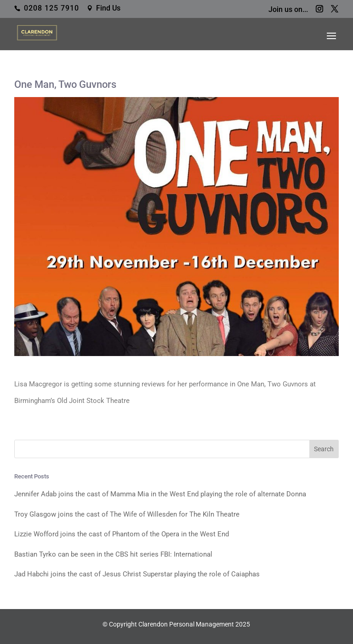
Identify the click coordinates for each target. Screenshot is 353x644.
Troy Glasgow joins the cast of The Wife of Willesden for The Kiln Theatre (127, 514)
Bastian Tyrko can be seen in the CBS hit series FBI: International (113, 554)
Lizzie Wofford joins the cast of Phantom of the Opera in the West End (122, 534)
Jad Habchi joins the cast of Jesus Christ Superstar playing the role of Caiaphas (137, 574)
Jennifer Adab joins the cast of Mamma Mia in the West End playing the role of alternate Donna (160, 494)
